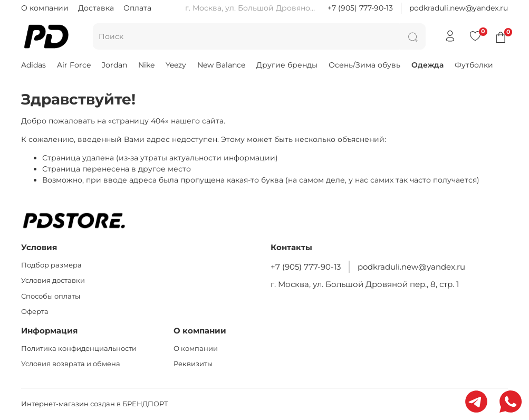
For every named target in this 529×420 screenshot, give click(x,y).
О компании (45, 8)
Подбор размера (51, 265)
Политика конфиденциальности (79, 349)
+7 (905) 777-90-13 (360, 8)
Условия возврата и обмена (71, 364)
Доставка (96, 8)
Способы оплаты (51, 296)
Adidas (33, 65)
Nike (146, 65)
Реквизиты (193, 364)
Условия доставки (53, 280)
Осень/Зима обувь (364, 65)
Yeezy (176, 65)
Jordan (114, 65)
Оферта (35, 312)
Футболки (474, 65)
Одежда (427, 65)
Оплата (137, 8)
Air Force (74, 65)
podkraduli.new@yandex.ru (459, 8)
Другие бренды (287, 65)
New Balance (221, 65)
